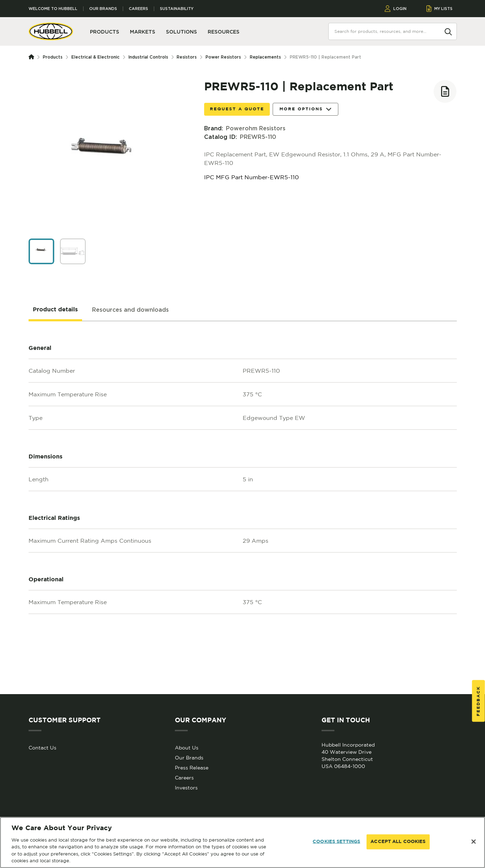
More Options (305, 109)
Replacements (265, 57)
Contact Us (42, 748)
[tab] (55, 310)
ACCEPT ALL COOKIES (398, 842)
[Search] (448, 31)
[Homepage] (33, 57)
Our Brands (103, 9)
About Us (187, 748)
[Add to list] (445, 91)
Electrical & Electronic (95, 57)
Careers (138, 9)
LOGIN (396, 9)
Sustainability (177, 9)
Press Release (192, 768)
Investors (186, 788)
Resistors (187, 57)
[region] (242, 842)
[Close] (474, 842)
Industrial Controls (148, 57)
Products (53, 57)
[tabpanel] (243, 508)
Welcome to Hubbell (53, 9)
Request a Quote (237, 109)
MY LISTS (439, 9)
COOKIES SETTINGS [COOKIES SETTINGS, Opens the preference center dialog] (336, 842)
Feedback (478, 701)
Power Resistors (223, 57)
